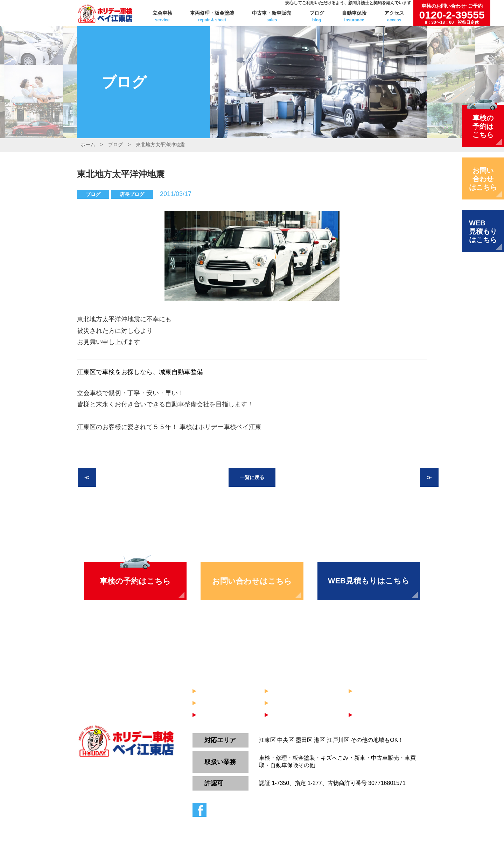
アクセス (394, 16)
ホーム (88, 145)
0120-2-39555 (452, 14)
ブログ (317, 16)
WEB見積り (372, 715)
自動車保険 (354, 16)
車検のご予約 (218, 715)
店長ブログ (132, 194)
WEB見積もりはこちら (369, 581)
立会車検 (162, 16)
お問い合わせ (290, 715)
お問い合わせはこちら (252, 581)
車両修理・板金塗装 (212, 16)
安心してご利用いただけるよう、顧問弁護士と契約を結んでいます (348, 3)
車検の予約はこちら (135, 581)
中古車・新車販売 (272, 16)
